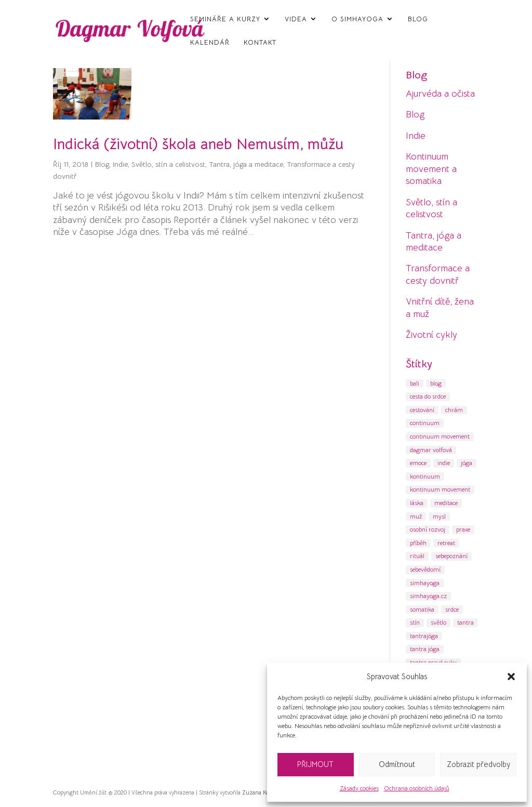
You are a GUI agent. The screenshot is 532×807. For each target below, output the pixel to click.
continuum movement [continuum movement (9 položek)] (440, 436)
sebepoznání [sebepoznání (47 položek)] (451, 556)
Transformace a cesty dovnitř (438, 274)
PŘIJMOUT (315, 764)
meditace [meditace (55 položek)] (446, 503)
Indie (120, 164)
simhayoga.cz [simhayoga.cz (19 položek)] (428, 596)
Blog (418, 19)
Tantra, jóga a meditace (246, 164)
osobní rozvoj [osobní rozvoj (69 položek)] (428, 529)
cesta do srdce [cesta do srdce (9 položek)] (428, 396)
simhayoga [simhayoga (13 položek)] (425, 583)
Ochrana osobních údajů (417, 788)
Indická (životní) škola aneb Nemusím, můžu (198, 144)
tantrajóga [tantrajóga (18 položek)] (424, 636)
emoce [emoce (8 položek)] (418, 463)
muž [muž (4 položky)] (416, 516)
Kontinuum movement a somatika (431, 169)
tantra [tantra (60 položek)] (465, 622)
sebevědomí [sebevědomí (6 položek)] (425, 569)
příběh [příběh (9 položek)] (418, 543)
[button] (511, 677)
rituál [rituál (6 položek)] (417, 556)
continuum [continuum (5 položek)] (425, 423)
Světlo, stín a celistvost (168, 164)
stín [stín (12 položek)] (415, 622)
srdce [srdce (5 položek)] (452, 609)
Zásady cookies (359, 788)
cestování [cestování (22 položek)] (422, 410)
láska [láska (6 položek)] (417, 503)
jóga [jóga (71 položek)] (467, 463)
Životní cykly (431, 335)
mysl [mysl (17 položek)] (439, 516)
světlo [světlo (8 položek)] (438, 622)
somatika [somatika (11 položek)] (422, 609)
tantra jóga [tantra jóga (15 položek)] (425, 649)
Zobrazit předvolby (478, 764)
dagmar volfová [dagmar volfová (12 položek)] (431, 450)
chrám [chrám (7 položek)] (454, 410)
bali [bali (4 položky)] (415, 383)
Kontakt (260, 43)
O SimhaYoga (357, 19)
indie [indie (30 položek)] (444, 463)
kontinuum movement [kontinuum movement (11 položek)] (440, 489)
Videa (296, 19)
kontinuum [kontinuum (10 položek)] (425, 476)
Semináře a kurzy (225, 19)
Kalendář (210, 43)
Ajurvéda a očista (440, 94)
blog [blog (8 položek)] (436, 383)
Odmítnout (397, 764)
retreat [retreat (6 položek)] (446, 543)
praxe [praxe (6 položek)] (463, 529)
